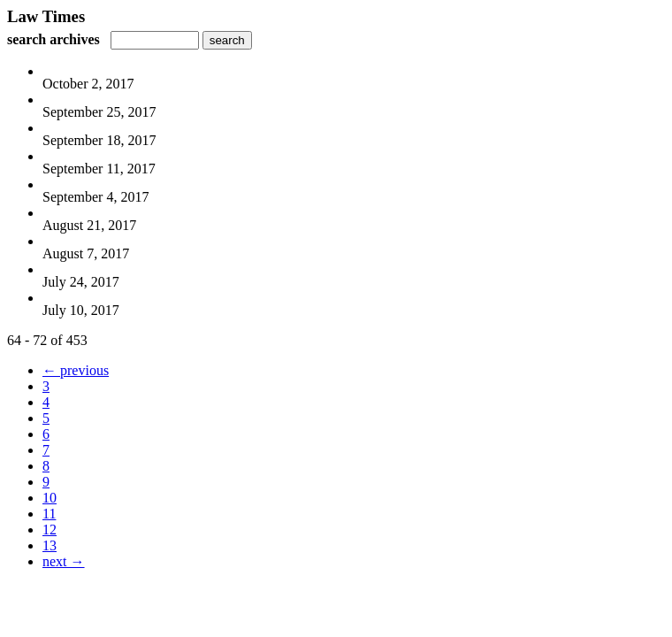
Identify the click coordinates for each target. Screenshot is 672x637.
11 (49, 514)
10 (50, 498)
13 (50, 545)
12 (50, 530)
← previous (76, 370)
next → (64, 561)
